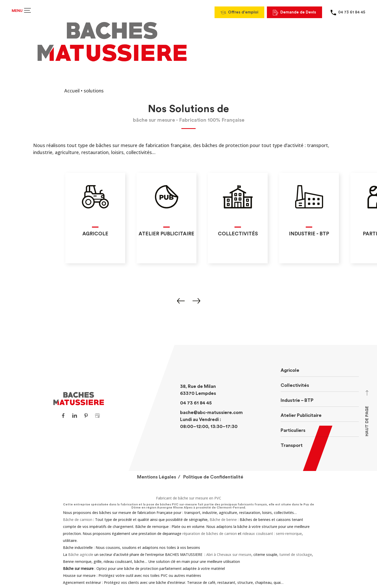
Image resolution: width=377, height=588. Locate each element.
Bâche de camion (78, 520)
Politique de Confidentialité (213, 477)
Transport (292, 445)
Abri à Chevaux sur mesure (229, 554)
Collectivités (295, 385)
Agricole (290, 370)
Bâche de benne (223, 520)
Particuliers (293, 430)
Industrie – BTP (297, 400)
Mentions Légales (157, 477)
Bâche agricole (81, 554)
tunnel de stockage (296, 554)
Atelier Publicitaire (301, 415)
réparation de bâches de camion (210, 533)
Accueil (72, 91)
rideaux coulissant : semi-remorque (272, 533)
